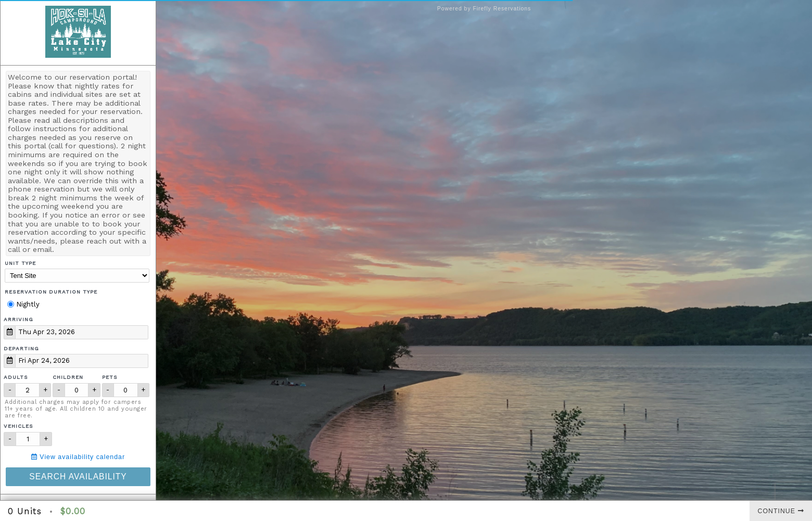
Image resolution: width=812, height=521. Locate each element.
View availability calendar (78, 457)
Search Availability (78, 476)
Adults (16, 377)
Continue (781, 511)
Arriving (18, 319)
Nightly (23, 304)
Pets (110, 377)
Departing (21, 348)
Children (68, 377)
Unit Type (20, 263)
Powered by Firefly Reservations (484, 9)
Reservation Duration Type (51, 292)
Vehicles (18, 426)
